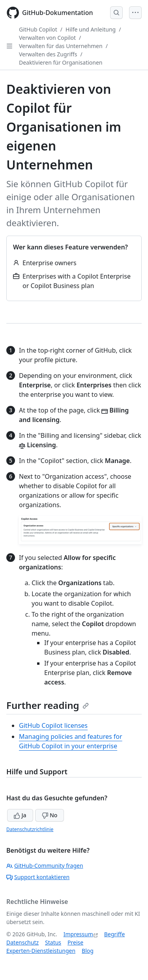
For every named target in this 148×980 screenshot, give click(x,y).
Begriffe (115, 934)
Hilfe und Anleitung (91, 29)
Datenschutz (22, 942)
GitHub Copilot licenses (53, 725)
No (50, 815)
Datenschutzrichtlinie (30, 829)
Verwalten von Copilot (47, 38)
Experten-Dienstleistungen (41, 951)
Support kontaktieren (38, 877)
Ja (20, 815)
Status (53, 942)
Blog (88, 951)
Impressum (78, 934)
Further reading (48, 705)
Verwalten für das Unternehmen (61, 46)
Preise (75, 942)
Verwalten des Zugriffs (48, 54)
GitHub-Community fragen (45, 866)
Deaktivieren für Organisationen (61, 62)
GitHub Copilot (38, 29)
